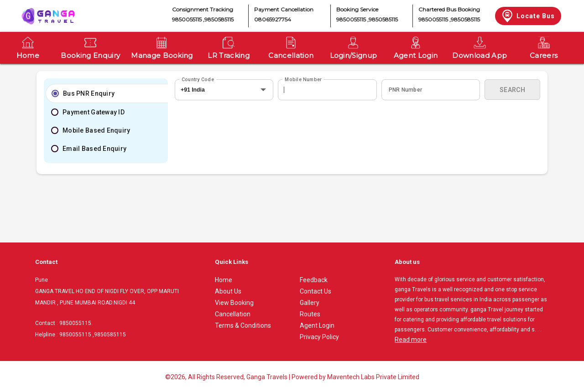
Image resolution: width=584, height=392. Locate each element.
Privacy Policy (319, 337)
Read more (411, 340)
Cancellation (233, 314)
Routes (310, 314)
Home (224, 280)
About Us (228, 291)
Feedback (314, 280)
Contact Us (315, 291)
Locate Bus (528, 16)
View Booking (234, 303)
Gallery (310, 303)
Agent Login (317, 325)
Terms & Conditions (243, 325)
